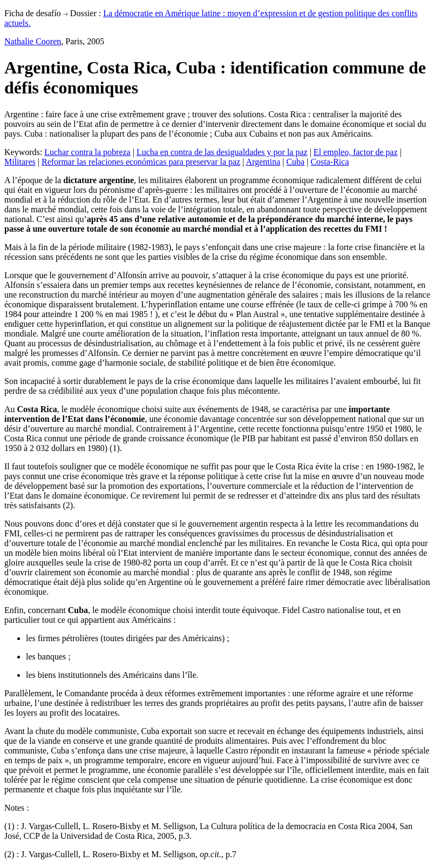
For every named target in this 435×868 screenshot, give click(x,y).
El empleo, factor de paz (356, 152)
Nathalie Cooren (33, 41)
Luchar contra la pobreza (87, 152)
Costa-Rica (329, 162)
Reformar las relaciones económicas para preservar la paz (141, 162)
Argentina (263, 162)
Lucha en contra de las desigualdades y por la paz (222, 152)
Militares (20, 162)
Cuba (295, 162)
